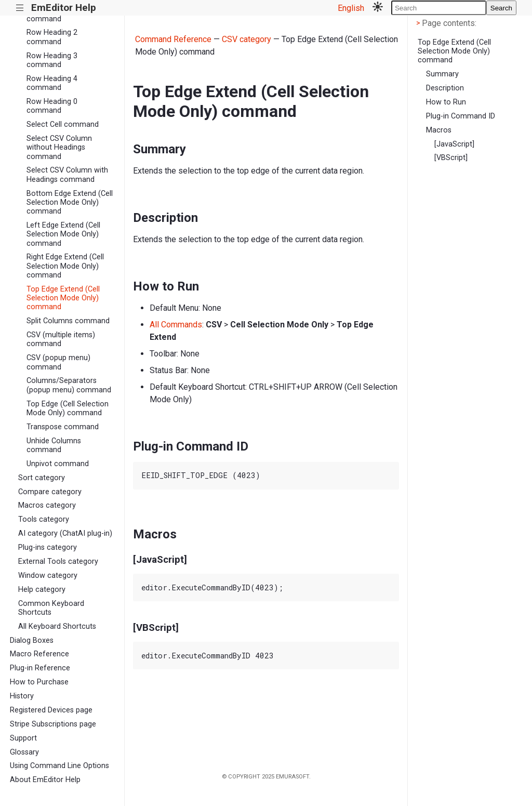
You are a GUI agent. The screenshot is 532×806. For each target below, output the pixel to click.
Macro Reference (39, 654)
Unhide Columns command (54, 445)
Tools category (44, 519)
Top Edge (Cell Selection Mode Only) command (68, 408)
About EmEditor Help (45, 780)
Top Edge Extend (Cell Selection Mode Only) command (63, 298)
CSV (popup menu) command (58, 362)
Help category (42, 590)
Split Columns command (68, 321)
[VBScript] (451, 158)
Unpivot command (58, 464)
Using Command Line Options (59, 766)
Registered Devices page (51, 710)
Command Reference (173, 39)
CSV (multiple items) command (61, 339)
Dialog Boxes (32, 640)
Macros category (47, 505)
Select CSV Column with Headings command (67, 175)
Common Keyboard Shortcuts (51, 608)
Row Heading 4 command (52, 83)
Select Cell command (63, 124)
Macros (439, 130)
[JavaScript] (454, 144)
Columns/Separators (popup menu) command (69, 385)
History (22, 696)
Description (445, 88)
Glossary (24, 752)
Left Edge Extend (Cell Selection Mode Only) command (63, 234)
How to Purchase (39, 682)
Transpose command (63, 427)
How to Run (446, 102)
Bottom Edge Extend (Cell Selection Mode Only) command (70, 203)
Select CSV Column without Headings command (59, 148)
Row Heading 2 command (52, 37)
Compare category (50, 492)
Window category (48, 576)
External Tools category (58, 561)
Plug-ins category (48, 547)
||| (20, 8)
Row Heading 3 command (52, 60)
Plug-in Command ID (461, 116)
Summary (442, 74)
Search (501, 8)
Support (23, 738)
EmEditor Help (64, 8)
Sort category (42, 478)
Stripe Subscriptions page (53, 724)
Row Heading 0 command (52, 106)
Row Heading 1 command (52, 14)
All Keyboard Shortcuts (57, 626)
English (351, 8)
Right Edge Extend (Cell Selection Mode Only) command (65, 266)
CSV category (247, 39)
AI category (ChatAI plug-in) (65, 533)
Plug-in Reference (40, 668)
